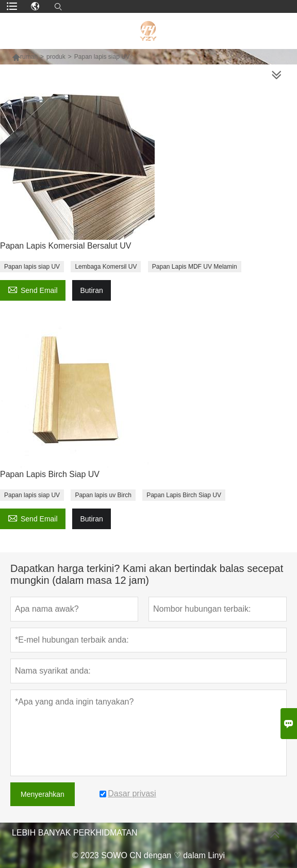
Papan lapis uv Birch (103, 495)
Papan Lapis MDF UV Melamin (195, 267)
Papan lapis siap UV (32, 267)
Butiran (91, 290)
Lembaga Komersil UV (106, 267)
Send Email (33, 289)
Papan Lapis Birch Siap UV (184, 495)
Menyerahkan (43, 794)
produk (56, 57)
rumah (29, 57)
